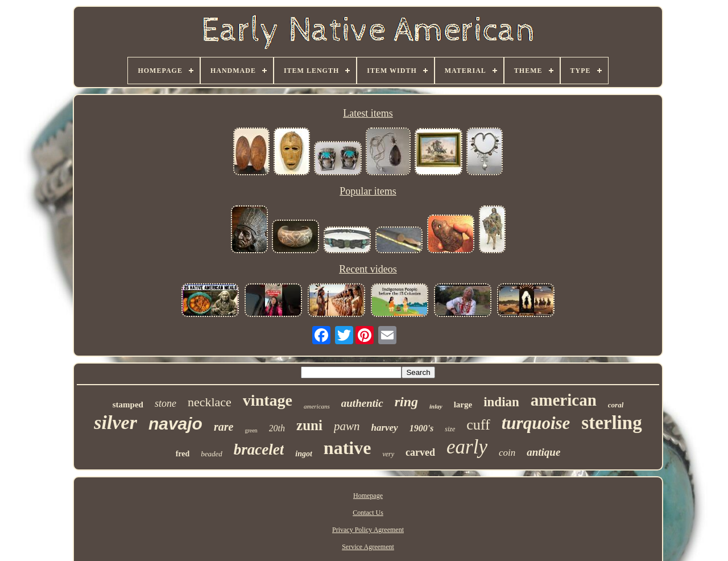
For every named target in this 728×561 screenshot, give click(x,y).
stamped (128, 405)
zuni (309, 425)
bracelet (259, 449)
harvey (384, 428)
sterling (611, 423)
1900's (422, 428)
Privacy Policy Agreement (368, 530)
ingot (304, 454)
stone (166, 403)
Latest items (368, 113)
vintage (268, 400)
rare (224, 427)
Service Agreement (368, 547)
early (467, 447)
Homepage (368, 496)
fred (183, 454)
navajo (175, 424)
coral (616, 405)
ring (406, 402)
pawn (347, 426)
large (463, 405)
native (348, 448)
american (564, 400)
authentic (362, 403)
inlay (436, 406)
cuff (478, 425)
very (388, 454)
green (251, 430)
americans (317, 406)
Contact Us (368, 513)
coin (507, 453)
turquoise (536, 423)
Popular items (368, 191)
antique (543, 452)
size (450, 429)
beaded (212, 454)
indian (501, 402)
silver (115, 422)
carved (420, 452)
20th (277, 428)
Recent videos (368, 269)
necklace (210, 402)
